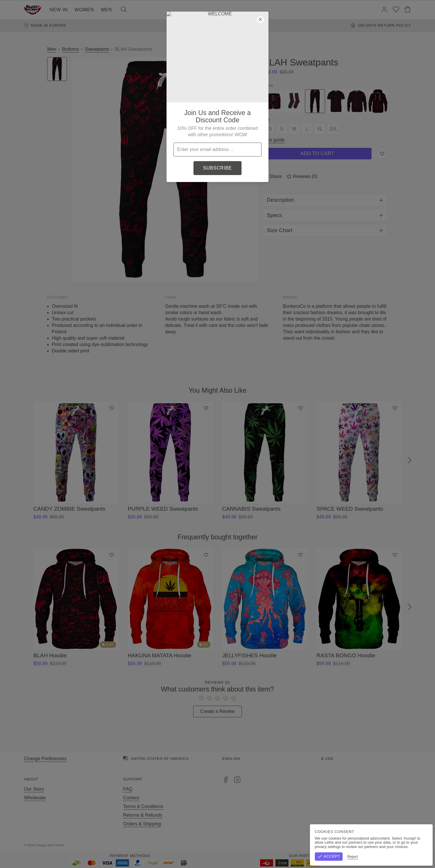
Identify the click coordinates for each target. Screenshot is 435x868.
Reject (421, 857)
